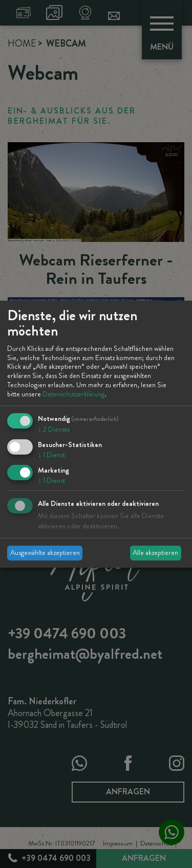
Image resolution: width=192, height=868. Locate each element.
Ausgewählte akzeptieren (45, 552)
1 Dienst (51, 455)
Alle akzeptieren (155, 552)
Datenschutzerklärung (73, 394)
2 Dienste (54, 429)
